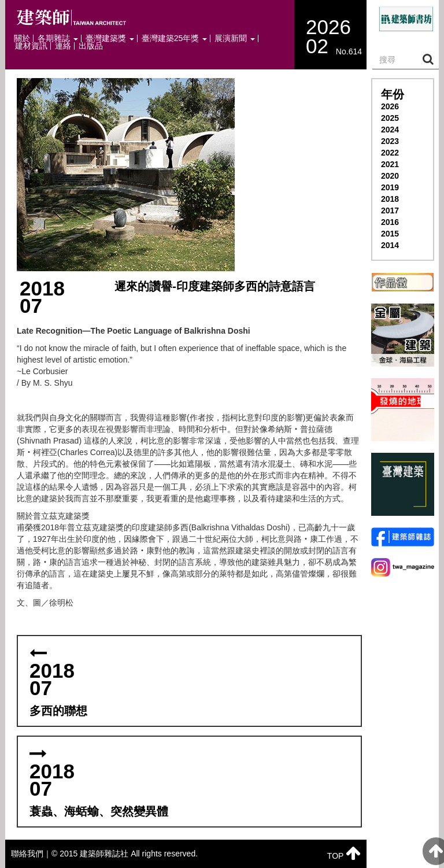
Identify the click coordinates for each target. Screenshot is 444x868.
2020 (390, 176)
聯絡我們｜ (31, 854)
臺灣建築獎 (110, 38)
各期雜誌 (58, 38)
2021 (390, 164)
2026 (390, 106)
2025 (390, 118)
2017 (390, 210)
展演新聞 (235, 38)
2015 (390, 234)
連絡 (63, 46)
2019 (390, 187)
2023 (390, 141)
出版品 (91, 46)
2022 (390, 153)
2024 (390, 130)
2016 (390, 222)
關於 (22, 38)
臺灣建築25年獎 (174, 38)
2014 (390, 245)
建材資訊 (31, 46)
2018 (390, 199)
